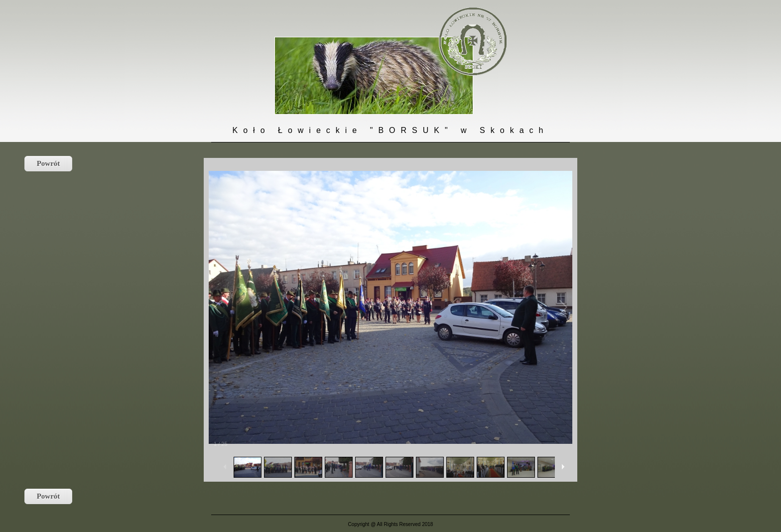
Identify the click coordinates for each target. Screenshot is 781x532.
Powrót (49, 163)
